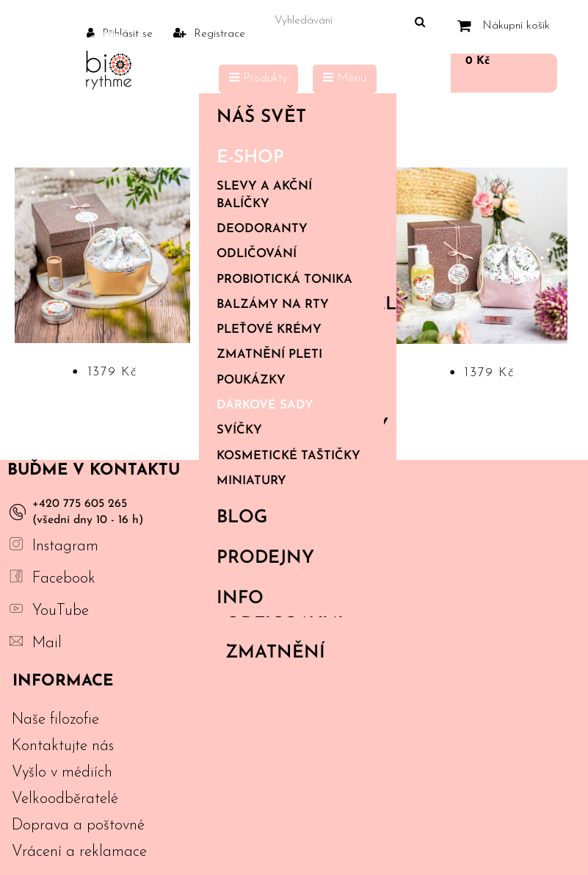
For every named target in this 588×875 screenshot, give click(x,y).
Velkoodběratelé (65, 799)
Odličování (257, 254)
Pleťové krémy (269, 330)
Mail (47, 643)
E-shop (294, 158)
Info (294, 599)
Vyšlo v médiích (62, 773)
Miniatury (251, 481)
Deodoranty (262, 229)
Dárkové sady (265, 406)
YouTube (61, 611)
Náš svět (294, 118)
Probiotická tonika (284, 280)
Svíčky (239, 431)
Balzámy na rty (273, 305)
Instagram (65, 546)
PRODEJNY (265, 558)
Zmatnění (275, 653)
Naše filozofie (55, 720)
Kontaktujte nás (63, 746)
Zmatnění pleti (269, 355)
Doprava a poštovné (78, 825)
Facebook (64, 579)
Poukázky (251, 381)
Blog (242, 518)
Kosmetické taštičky (288, 456)
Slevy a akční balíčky (264, 195)
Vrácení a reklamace (79, 852)
